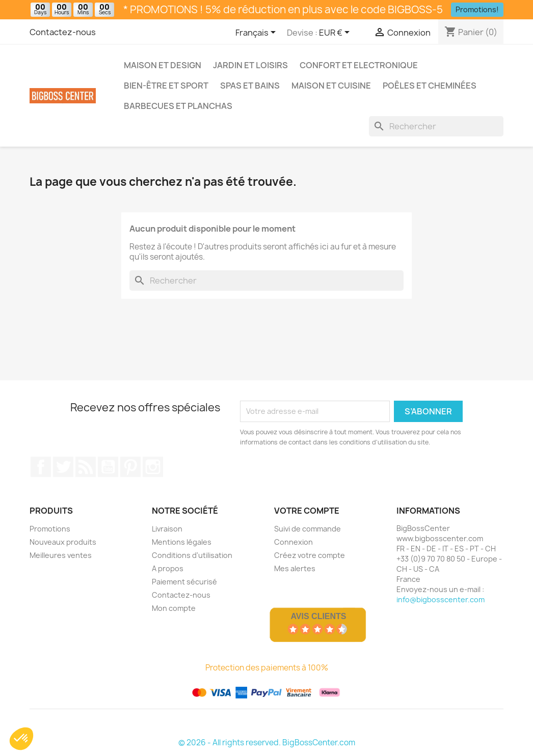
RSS (86, 467)
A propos (168, 568)
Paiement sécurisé (184, 582)
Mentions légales (182, 542)
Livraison (167, 529)
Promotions (50, 529)
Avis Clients (318, 616)
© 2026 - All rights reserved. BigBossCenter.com (267, 743)
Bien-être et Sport (166, 86)
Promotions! (477, 9)
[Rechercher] (436, 126)
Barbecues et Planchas (178, 106)
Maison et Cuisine (331, 86)
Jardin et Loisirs (250, 65)
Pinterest (130, 467)
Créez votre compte (310, 555)
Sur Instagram (153, 467)
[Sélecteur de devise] (336, 33)
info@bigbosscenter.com (441, 599)
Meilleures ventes (61, 555)
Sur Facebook (41, 467)
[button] (21, 739)
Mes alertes (295, 568)
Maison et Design (163, 65)
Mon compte (174, 608)
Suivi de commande (308, 529)
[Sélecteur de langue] (257, 33)
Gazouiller (63, 467)
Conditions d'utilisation (192, 555)
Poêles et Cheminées (430, 86)
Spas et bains (250, 86)
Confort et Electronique (359, 65)
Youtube (108, 467)
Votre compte (307, 511)
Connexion (294, 542)
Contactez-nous (63, 32)
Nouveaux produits (63, 542)
